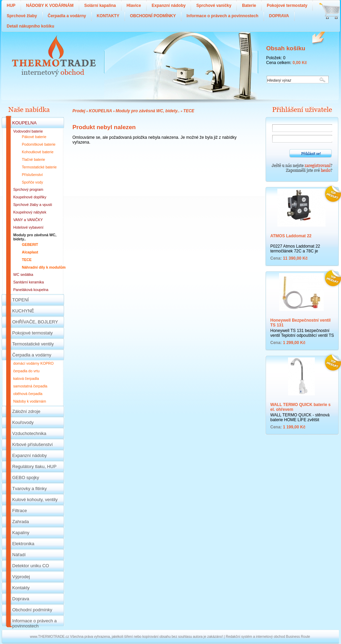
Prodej (79, 111)
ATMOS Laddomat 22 (291, 236)
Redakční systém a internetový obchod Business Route (268, 637)
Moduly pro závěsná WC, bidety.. (148, 111)
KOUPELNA (100, 111)
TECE (189, 111)
